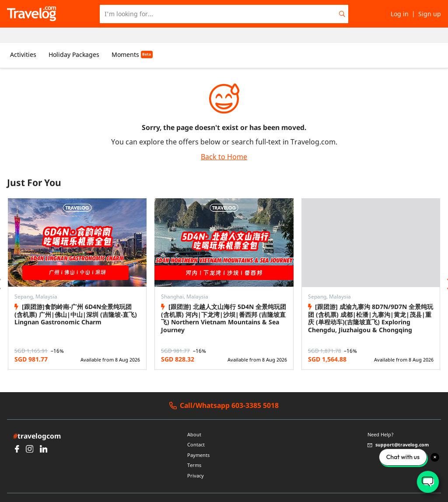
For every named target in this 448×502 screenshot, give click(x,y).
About (194, 419)
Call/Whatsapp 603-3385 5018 (224, 390)
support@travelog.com (398, 430)
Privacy (196, 460)
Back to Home (224, 141)
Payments (198, 440)
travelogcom (37, 421)
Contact (196, 429)
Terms (194, 450)
